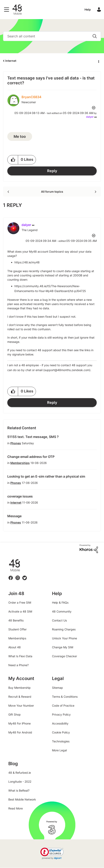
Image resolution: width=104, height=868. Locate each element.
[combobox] (52, 36)
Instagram (18, 575)
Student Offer (17, 629)
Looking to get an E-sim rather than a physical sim (46, 476)
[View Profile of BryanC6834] (31, 97)
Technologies (61, 741)
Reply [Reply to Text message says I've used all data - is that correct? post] (52, 171)
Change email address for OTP (31, 457)
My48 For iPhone (19, 723)
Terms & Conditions (65, 697)
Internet (11, 61)
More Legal (59, 750)
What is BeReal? (19, 790)
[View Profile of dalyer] (90, 117)
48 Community (17, 10)
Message (14, 516)
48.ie (9, 559)
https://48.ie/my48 (27, 262)
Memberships (20, 463)
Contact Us (59, 620)
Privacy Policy (61, 714)
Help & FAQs (60, 602)
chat (28, 370)
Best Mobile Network (22, 799)
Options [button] (98, 61)
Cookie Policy (61, 732)
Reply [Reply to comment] (52, 402)
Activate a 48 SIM (20, 611)
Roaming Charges (64, 629)
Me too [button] (20, 136)
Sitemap (57, 688)
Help (88, 9)
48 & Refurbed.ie (20, 773)
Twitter (24, 575)
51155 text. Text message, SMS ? (33, 437)
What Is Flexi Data (20, 656)
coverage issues (20, 496)
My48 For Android (20, 732)
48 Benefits (16, 620)
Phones (16, 443)
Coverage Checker (64, 656)
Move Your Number (21, 706)
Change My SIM (63, 647)
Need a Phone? (18, 665)
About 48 (15, 647)
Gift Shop (15, 714)
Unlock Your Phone (64, 638)
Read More (16, 808)
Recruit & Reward (20, 697)
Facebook (11, 575)
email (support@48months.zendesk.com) (63, 370)
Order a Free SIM (20, 602)
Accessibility (60, 723)
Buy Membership (19, 688)
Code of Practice (63, 706)
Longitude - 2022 (20, 782)
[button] (13, 160)
